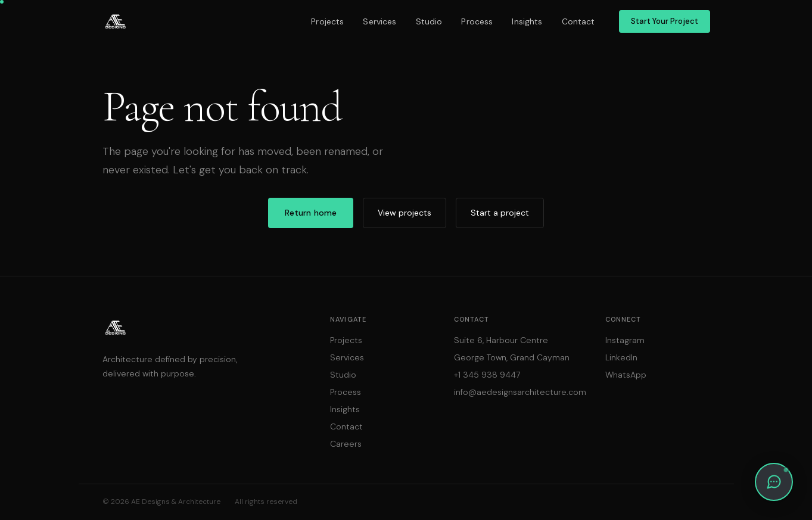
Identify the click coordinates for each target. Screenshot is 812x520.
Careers (346, 444)
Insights (527, 21)
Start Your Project (665, 21)
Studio (429, 21)
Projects (327, 21)
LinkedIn (621, 357)
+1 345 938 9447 (487, 375)
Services (379, 21)
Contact (578, 21)
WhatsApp (626, 375)
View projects (405, 213)
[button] (774, 482)
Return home (311, 213)
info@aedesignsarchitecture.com (520, 392)
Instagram (625, 340)
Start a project (500, 213)
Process (477, 21)
